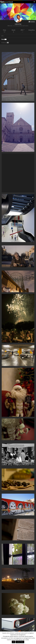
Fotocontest (7, 2)
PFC (23, 30)
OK (13, 642)
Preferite (5, 43)
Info (2, 36)
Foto (4, 39)
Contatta (32, 22)
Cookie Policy (20, 642)
